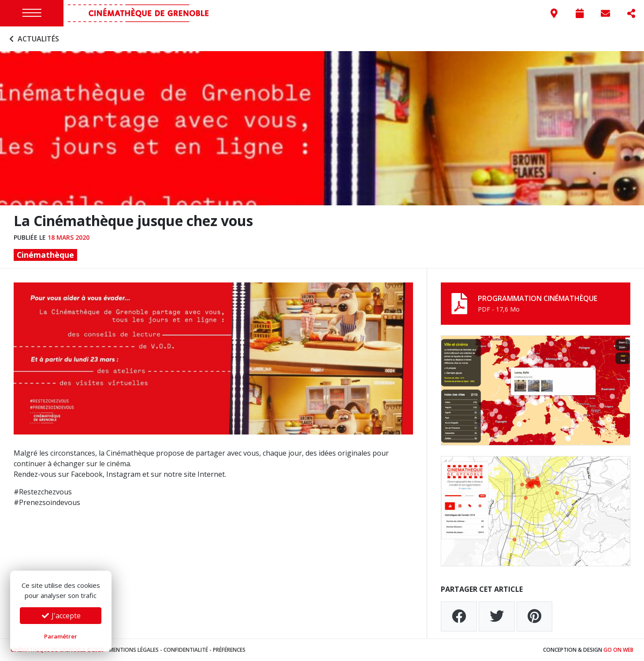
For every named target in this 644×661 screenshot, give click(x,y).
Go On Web (618, 650)
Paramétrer (61, 636)
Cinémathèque (45, 255)
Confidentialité (186, 650)
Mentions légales (134, 650)
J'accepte (61, 616)
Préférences (229, 650)
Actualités (33, 39)
